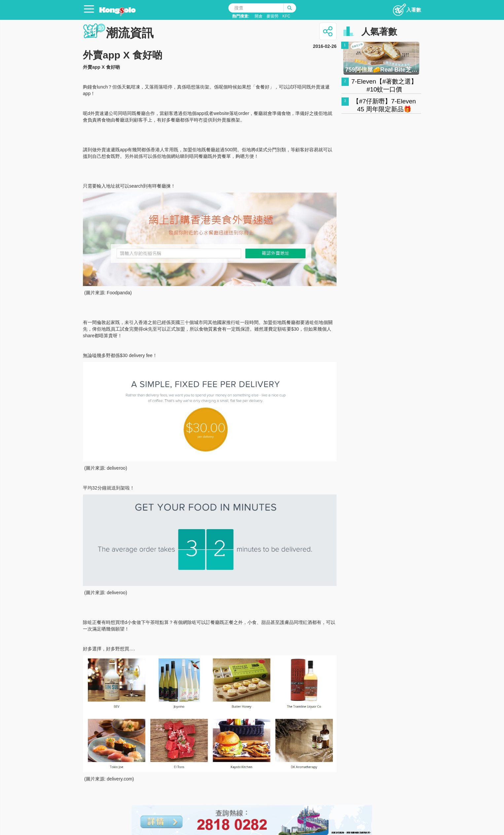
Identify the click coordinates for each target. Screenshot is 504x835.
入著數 (407, 8)
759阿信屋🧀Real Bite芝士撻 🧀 (381, 70)
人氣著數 (379, 32)
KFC (286, 16)
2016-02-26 (325, 46)
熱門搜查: (241, 16)
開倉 (259, 16)
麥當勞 (272, 16)
